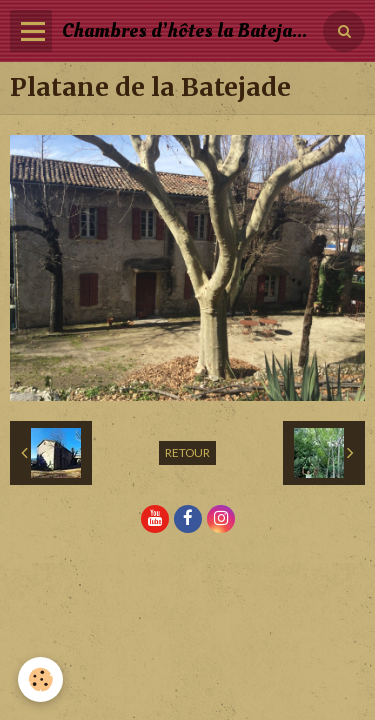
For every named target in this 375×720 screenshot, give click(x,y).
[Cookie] (40, 679)
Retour (187, 452)
